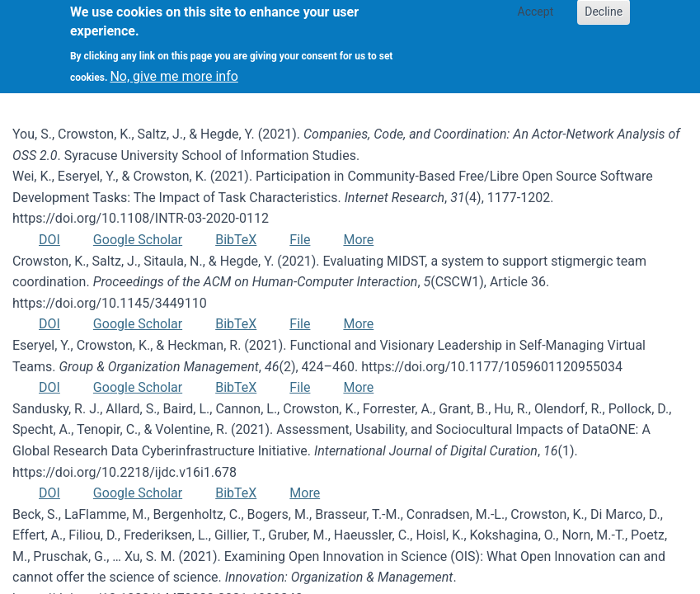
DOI (49, 240)
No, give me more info (174, 67)
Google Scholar (138, 240)
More (358, 240)
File (300, 240)
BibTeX (236, 240)
